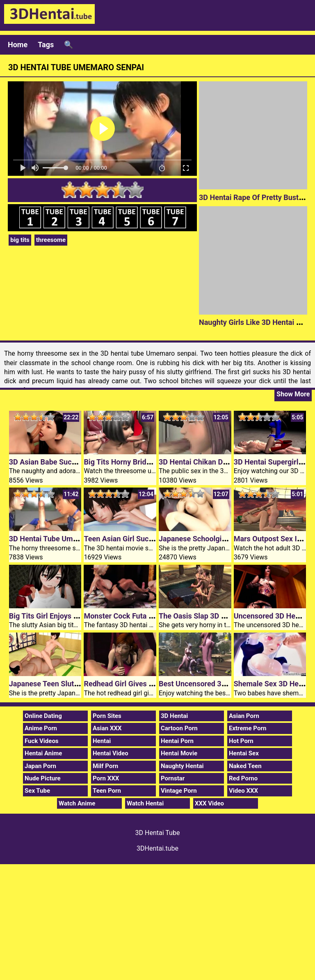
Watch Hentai (145, 803)
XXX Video (209, 803)
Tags (46, 45)
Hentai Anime (43, 753)
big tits (20, 240)
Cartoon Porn (179, 728)
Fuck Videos (42, 741)
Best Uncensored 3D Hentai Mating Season (230, 684)
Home (18, 45)
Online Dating (43, 716)
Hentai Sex (244, 753)
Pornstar (173, 778)
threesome (51, 240)
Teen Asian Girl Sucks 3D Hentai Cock (146, 539)
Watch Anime (77, 803)
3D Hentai (174, 716)
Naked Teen (245, 766)
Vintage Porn (179, 791)
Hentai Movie (179, 753)
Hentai (102, 741)
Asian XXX (107, 728)
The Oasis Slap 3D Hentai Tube (210, 616)
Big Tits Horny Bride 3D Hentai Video (145, 462)
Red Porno (243, 778)
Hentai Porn (177, 741)
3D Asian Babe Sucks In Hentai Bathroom (77, 462)
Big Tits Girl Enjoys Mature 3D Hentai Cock (80, 616)
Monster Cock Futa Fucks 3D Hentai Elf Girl (155, 616)
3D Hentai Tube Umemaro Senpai (64, 539)
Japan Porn (40, 766)
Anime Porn (41, 728)
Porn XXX (106, 778)
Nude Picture (43, 778)
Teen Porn (107, 791)
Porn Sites (107, 716)
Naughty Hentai (182, 766)
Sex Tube (37, 791)
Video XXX (243, 791)
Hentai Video (111, 753)
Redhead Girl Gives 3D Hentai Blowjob (146, 684)
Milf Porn (105, 766)
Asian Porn (244, 716)
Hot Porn (241, 741)
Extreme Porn (248, 728)
